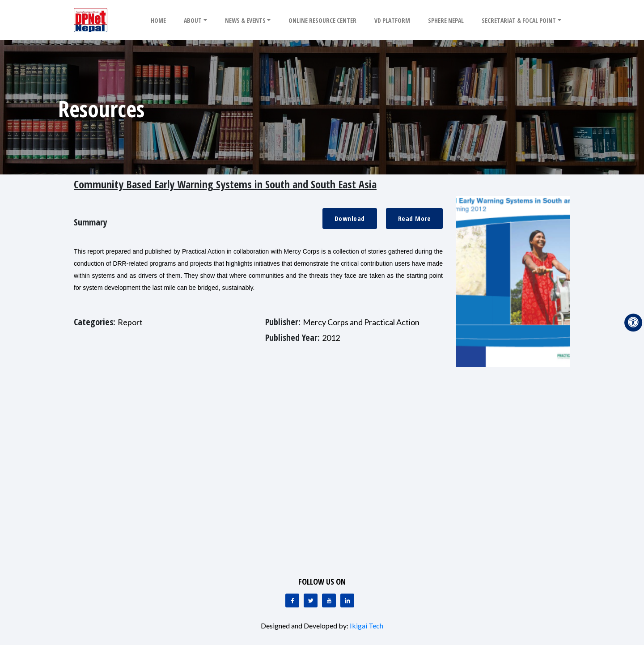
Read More (415, 218)
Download (350, 218)
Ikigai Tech (366, 626)
